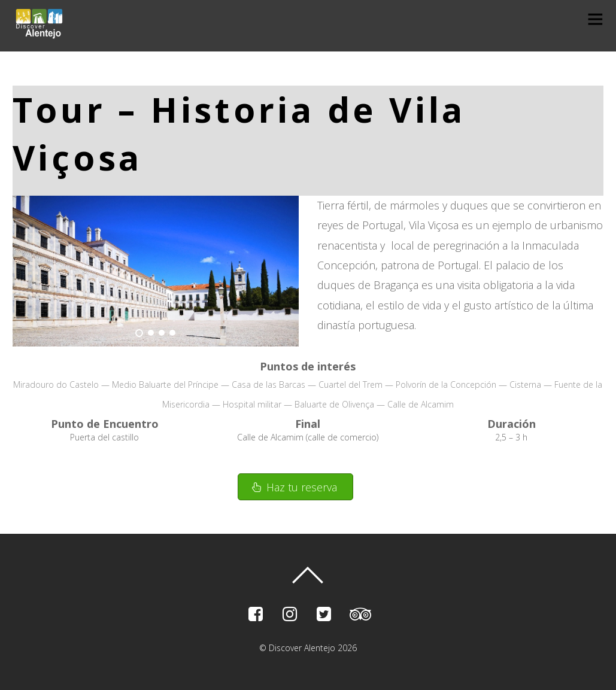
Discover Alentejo (302, 648)
